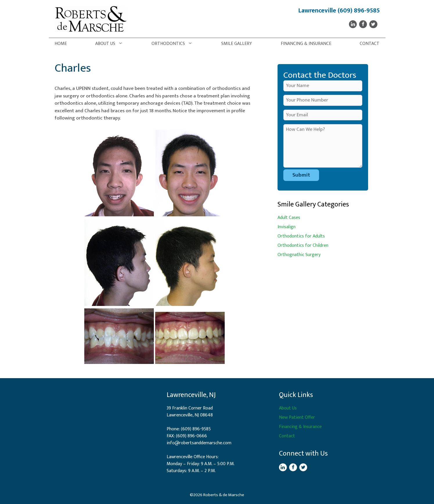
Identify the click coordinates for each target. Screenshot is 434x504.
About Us (112, 44)
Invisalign (287, 227)
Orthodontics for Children (303, 245)
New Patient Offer (297, 417)
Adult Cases (289, 218)
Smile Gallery (237, 44)
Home (61, 44)
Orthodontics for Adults (301, 236)
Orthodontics (175, 44)
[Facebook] (363, 24)
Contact (370, 44)
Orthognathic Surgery (299, 255)
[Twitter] (373, 24)
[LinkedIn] (353, 24)
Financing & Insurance (306, 44)
